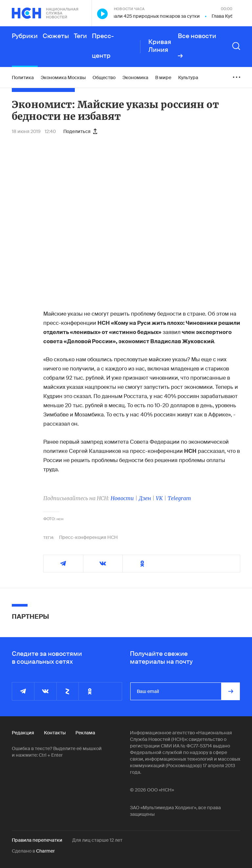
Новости (122, 498)
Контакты (55, 733)
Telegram (179, 498)
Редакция (23, 733)
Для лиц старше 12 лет (97, 840)
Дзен (145, 498)
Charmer (45, 851)
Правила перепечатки (37, 840)
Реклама (85, 733)
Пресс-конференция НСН (88, 537)
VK (159, 498)
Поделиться (80, 131)
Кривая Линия (160, 46)
